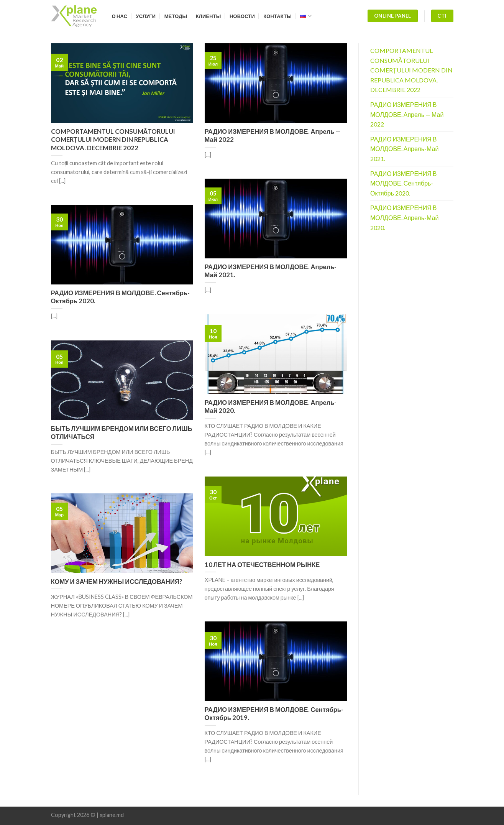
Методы (176, 16)
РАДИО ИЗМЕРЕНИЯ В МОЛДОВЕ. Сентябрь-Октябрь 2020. (403, 183)
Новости (242, 16)
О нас (120, 16)
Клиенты (208, 16)
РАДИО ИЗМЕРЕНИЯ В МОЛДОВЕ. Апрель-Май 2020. (404, 217)
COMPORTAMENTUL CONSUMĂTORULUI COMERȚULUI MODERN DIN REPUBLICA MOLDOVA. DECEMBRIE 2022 (411, 70)
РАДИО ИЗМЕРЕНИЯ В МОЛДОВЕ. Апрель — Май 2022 (407, 114)
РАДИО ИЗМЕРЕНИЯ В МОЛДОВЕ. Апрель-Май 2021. (404, 149)
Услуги (146, 16)
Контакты (277, 16)
